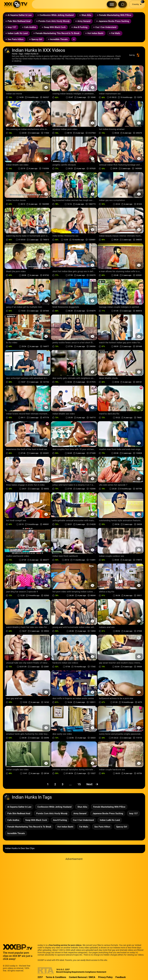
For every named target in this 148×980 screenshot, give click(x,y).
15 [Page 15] (79, 784)
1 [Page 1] (48, 784)
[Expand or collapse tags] (74, 39)
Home (15, 54)
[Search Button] (123, 4)
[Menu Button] (112, 4)
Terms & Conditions (56, 977)
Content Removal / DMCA (82, 977)
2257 (40, 977)
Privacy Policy (105, 977)
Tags (21, 54)
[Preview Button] (46, 87)
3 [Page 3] (63, 784)
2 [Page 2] (55, 784)
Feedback (121, 977)
